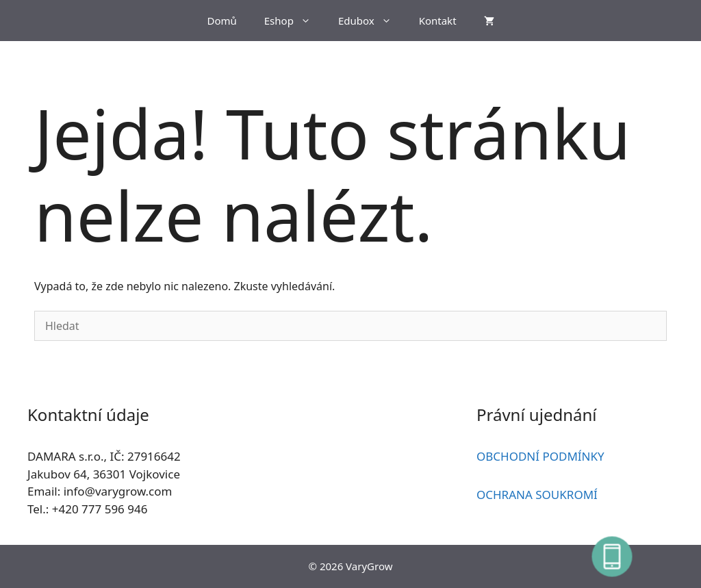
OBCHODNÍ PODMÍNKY (540, 456)
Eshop (294, 21)
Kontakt (438, 21)
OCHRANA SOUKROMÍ (537, 495)
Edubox (372, 21)
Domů (221, 21)
